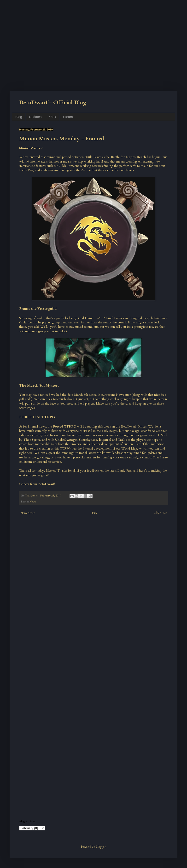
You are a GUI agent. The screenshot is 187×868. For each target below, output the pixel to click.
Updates (35, 117)
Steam (68, 117)
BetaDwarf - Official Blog (53, 103)
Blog (19, 117)
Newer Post (27, 513)
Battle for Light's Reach (128, 157)
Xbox (52, 117)
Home (94, 513)
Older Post (160, 513)
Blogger (101, 847)
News (33, 502)
